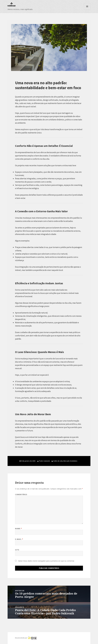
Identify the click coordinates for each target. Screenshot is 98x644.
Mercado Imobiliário (70, 461)
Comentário (21, 494)
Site (17, 550)
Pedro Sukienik (44, 461)
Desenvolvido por (26, 638)
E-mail (19, 539)
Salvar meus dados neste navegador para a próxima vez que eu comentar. (46, 561)
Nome (18, 529)
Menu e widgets (87, 10)
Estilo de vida (58, 461)
